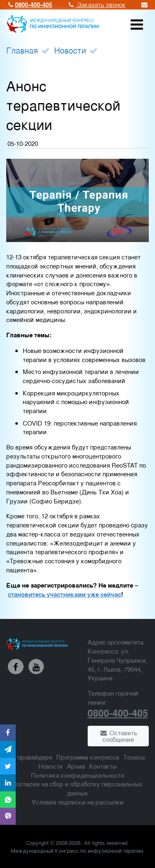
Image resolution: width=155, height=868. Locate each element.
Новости (70, 50)
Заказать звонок (96, 4)
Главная (22, 50)
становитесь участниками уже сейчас (64, 594)
